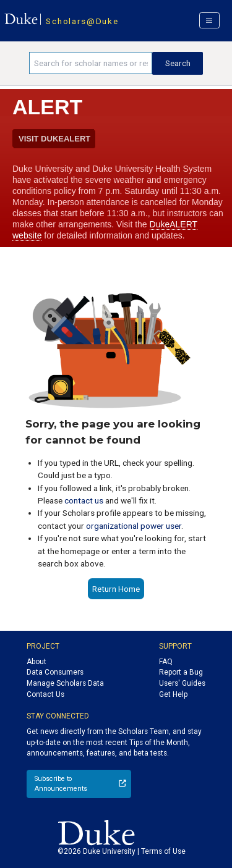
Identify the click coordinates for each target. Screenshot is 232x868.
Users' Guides (182, 683)
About (37, 662)
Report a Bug (181, 672)
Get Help (173, 694)
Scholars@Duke (82, 21)
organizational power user (134, 526)
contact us (84, 500)
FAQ (166, 662)
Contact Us (45, 694)
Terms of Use (163, 851)
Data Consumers (55, 672)
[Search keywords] (91, 63)
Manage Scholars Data (65, 683)
